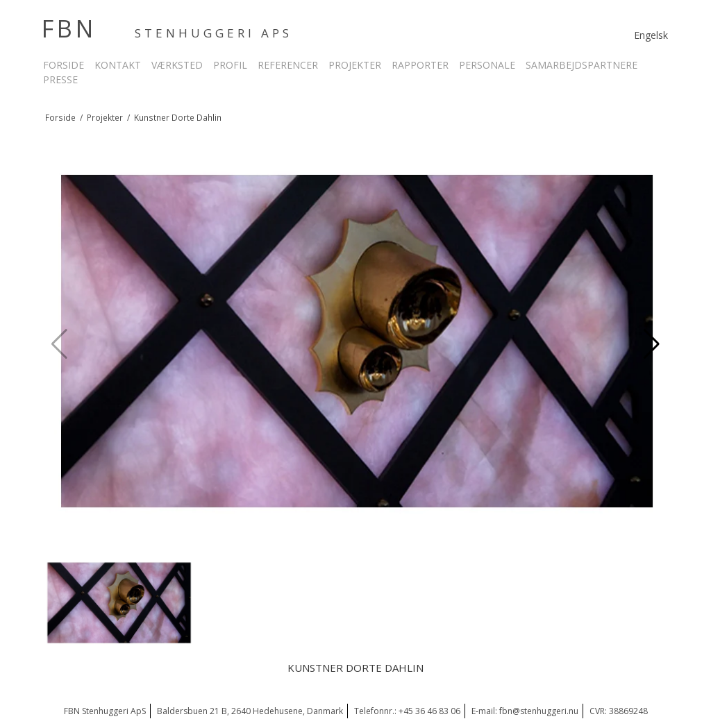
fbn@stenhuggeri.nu (539, 711)
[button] (652, 344)
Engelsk (651, 35)
